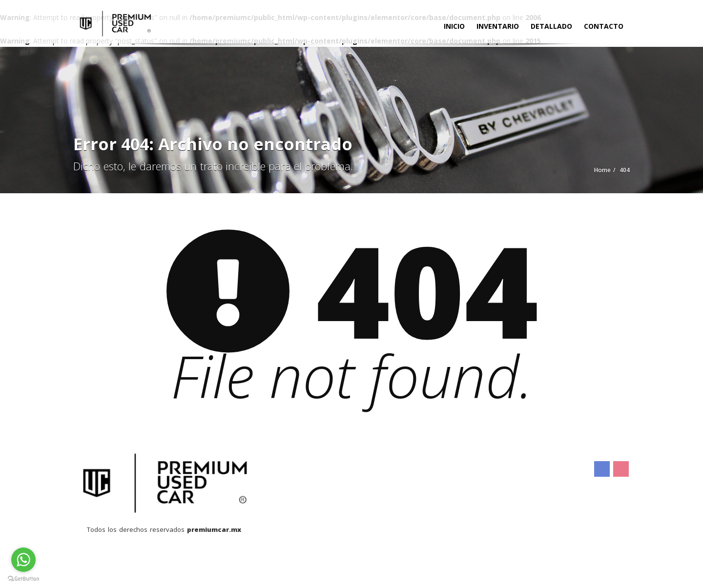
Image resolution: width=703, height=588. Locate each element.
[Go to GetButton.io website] (23, 578)
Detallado (551, 26)
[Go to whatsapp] (23, 560)
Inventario (498, 26)
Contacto (604, 26)
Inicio (454, 26)
